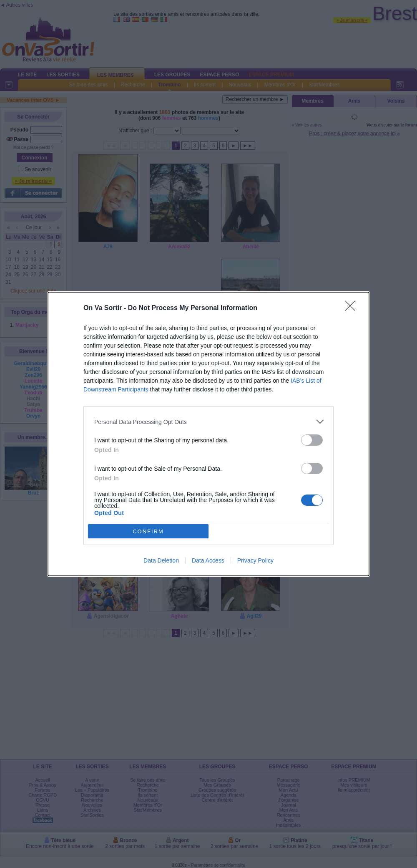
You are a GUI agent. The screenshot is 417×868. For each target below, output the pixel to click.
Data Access (208, 560)
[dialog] (208, 434)
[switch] (312, 440)
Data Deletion (161, 560)
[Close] (353, 308)
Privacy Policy (255, 560)
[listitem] (208, 422)
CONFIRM (148, 531)
